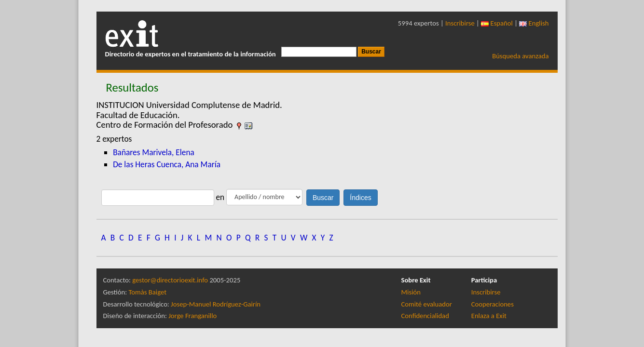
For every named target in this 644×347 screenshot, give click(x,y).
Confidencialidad (425, 316)
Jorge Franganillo (192, 316)
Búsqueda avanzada (520, 56)
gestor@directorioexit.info (170, 280)
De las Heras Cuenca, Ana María (167, 164)
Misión (411, 292)
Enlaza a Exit (489, 316)
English (534, 23)
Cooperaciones (493, 304)
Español (497, 23)
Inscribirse (460, 23)
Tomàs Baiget (147, 292)
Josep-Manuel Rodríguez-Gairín (216, 304)
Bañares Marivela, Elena (154, 152)
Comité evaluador (427, 304)
